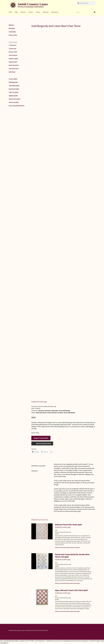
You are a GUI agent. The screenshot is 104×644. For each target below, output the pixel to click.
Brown (45, 413)
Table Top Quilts (14, 92)
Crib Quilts (41, 410)
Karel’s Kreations (14, 65)
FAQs (16, 12)
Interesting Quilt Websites (17, 106)
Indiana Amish (13, 62)
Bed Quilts (12, 28)
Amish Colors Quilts (15, 99)
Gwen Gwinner (13, 55)
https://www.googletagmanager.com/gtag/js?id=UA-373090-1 (17, 641)
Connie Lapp (12, 49)
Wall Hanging (66, 410)
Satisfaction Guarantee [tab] (38, 466)
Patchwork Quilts (14, 89)
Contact (31, 12)
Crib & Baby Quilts (14, 86)
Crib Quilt (60, 413)
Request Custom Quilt (41, 438)
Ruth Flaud (12, 72)
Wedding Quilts (13, 82)
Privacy (38, 12)
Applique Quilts (13, 96)
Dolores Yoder (13, 52)
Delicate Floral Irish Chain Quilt (68, 525)
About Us (23, 12)
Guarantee (46, 12)
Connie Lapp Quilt (52, 413)
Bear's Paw (39, 413)
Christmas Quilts (14, 102)
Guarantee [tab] (35, 471)
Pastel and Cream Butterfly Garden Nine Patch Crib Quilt (72, 556)
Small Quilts (55, 410)
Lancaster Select (14, 69)
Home (10, 12)
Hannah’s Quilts (13, 59)
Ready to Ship (13, 35)
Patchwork (47, 410)
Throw (60, 410)
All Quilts (11, 25)
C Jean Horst (13, 45)
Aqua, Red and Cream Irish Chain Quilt (71, 590)
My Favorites (55, 12)
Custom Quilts (13, 79)
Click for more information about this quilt (67, 547)
